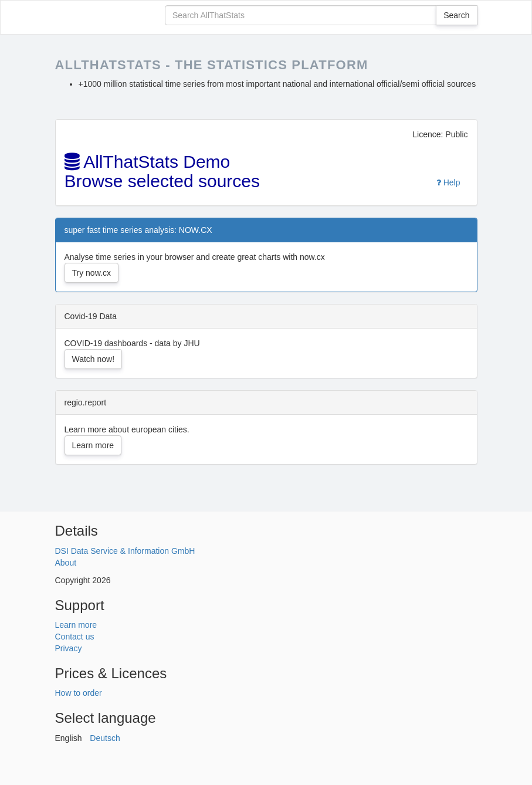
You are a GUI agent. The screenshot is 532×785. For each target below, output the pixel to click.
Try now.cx (92, 273)
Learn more (93, 445)
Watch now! (94, 359)
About (66, 563)
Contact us (75, 637)
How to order (79, 693)
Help (448, 182)
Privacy (69, 648)
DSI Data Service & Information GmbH (125, 551)
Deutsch (105, 738)
